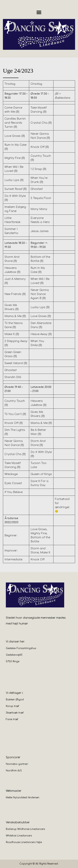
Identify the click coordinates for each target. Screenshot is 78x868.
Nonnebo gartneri (17, 764)
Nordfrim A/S (14, 771)
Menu (39, 12)
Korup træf (12, 706)
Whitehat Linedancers (19, 836)
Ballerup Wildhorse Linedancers (25, 829)
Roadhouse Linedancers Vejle (24, 842)
